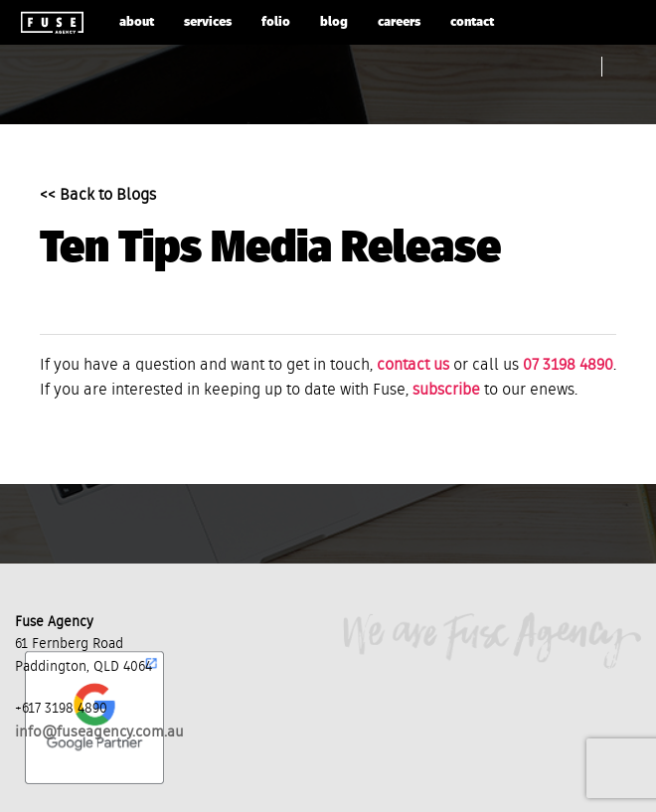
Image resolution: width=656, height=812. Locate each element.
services (208, 22)
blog (334, 22)
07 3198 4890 (568, 366)
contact (472, 22)
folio (276, 22)
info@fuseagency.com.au (99, 732)
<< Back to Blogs (98, 196)
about (137, 22)
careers (399, 22)
